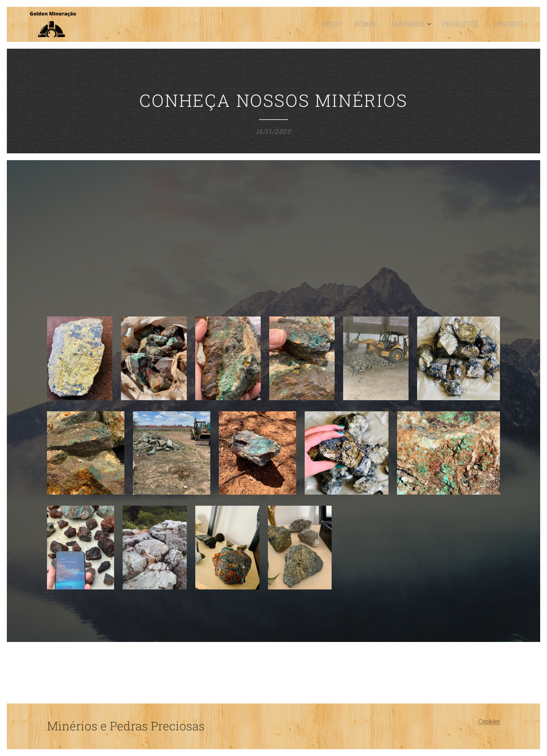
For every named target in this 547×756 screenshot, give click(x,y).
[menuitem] (349, 24)
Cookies (489, 721)
